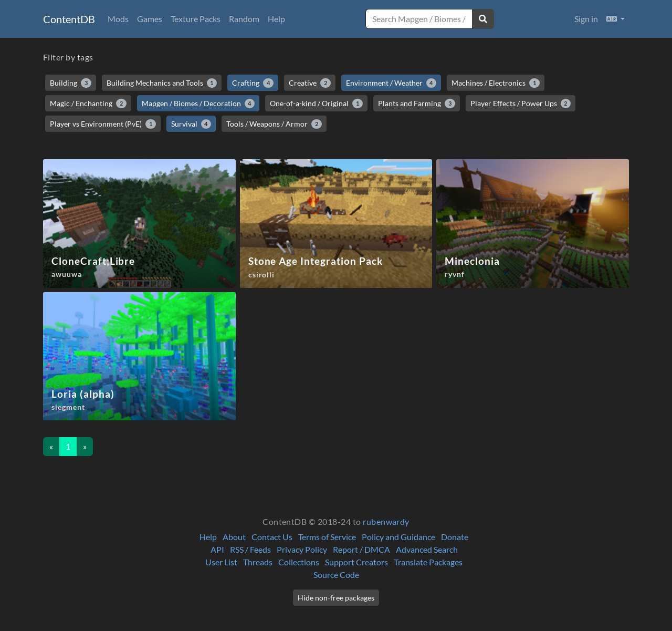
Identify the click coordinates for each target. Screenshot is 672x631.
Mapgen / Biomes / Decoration (198, 104)
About (234, 537)
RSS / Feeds (250, 549)
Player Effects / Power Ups (521, 104)
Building (71, 83)
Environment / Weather (391, 83)
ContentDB (69, 19)
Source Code (336, 575)
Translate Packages (428, 562)
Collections (299, 562)
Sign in (586, 19)
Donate (455, 537)
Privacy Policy (302, 549)
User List (221, 562)
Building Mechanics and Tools (162, 83)
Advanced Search (427, 549)
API (217, 549)
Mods (118, 19)
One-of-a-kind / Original (316, 104)
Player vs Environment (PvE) (103, 124)
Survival (191, 124)
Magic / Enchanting (88, 104)
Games (150, 19)
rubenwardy (386, 521)
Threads (258, 562)
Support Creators (356, 562)
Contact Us (272, 537)
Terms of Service (327, 537)
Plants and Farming (417, 104)
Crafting (253, 83)
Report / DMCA (361, 549)
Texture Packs (196, 19)
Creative (310, 83)
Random (244, 19)
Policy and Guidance (398, 537)
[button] (616, 19)
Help (276, 19)
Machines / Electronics (496, 83)
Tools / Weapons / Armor (274, 124)
